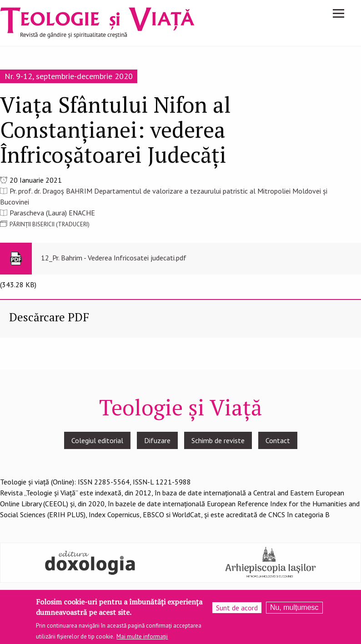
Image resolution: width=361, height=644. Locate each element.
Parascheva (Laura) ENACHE (52, 213)
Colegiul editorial (97, 440)
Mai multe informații (142, 638)
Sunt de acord (237, 609)
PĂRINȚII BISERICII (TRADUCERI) (50, 224)
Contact (278, 440)
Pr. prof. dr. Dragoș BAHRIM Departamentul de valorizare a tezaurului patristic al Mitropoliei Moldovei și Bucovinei (164, 196)
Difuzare (157, 440)
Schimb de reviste (218, 440)
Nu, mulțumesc (294, 609)
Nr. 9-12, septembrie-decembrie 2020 (69, 76)
